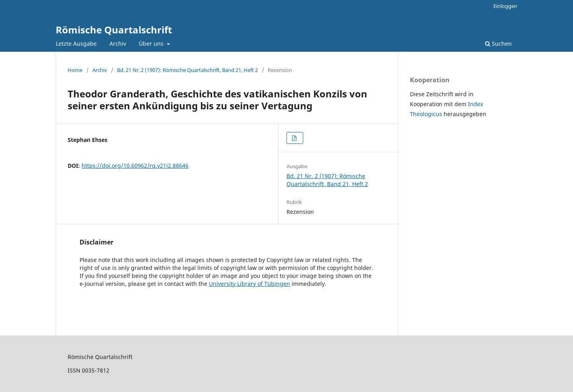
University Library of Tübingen (249, 284)
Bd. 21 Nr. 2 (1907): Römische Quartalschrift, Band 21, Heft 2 (187, 70)
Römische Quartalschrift (114, 30)
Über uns (152, 44)
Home (75, 70)
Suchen (498, 44)
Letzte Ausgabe (76, 44)
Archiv (118, 44)
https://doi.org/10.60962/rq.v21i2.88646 (135, 166)
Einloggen (505, 6)
